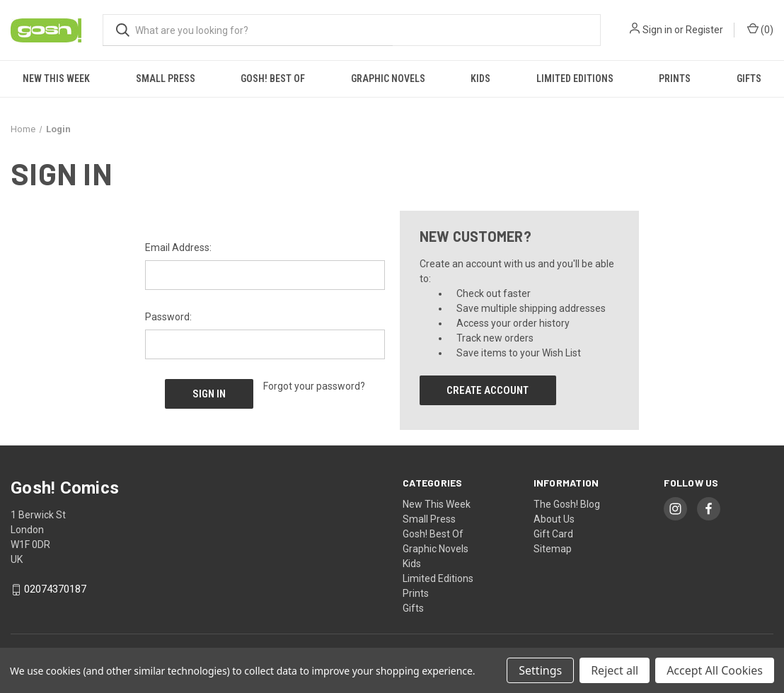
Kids (480, 78)
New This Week (56, 78)
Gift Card (553, 534)
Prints (675, 78)
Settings (540, 670)
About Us (554, 519)
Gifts (749, 78)
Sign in (657, 30)
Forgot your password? (314, 386)
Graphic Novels (388, 78)
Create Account (488, 390)
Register (704, 30)
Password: (168, 317)
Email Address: (178, 248)
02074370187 (55, 590)
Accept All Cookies (715, 670)
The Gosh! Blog (567, 504)
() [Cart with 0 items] (760, 29)
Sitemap (553, 549)
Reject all (615, 670)
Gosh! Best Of (273, 78)
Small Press (166, 78)
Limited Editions (575, 78)
